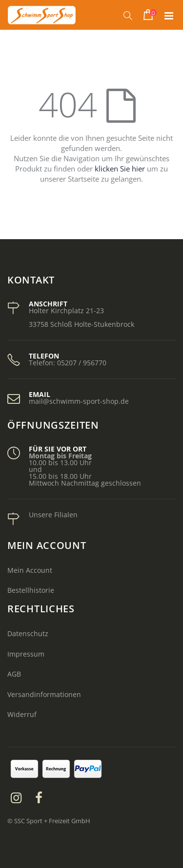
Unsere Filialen (53, 515)
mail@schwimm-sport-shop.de (79, 401)
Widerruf (22, 714)
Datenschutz (28, 633)
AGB (14, 674)
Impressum (26, 654)
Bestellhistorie (31, 590)
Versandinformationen (44, 694)
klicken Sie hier (120, 169)
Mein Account (30, 570)
